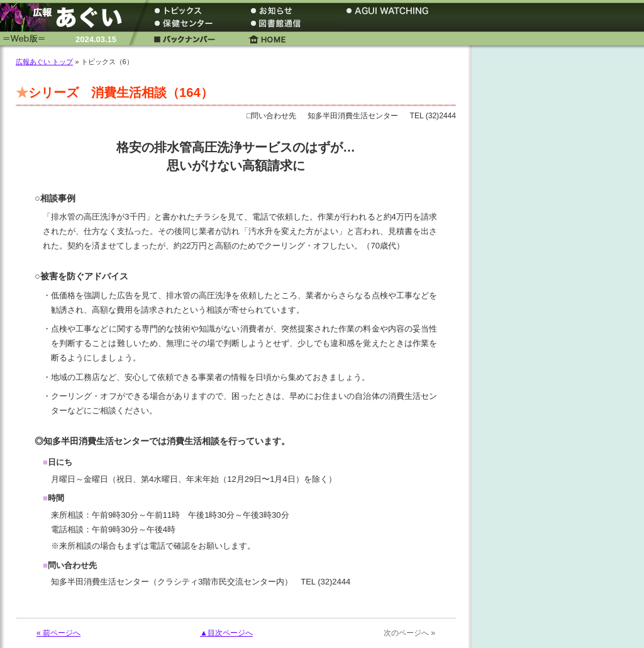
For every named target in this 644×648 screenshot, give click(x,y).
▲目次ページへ (226, 633)
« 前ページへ (58, 633)
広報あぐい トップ (44, 62)
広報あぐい (66, 17)
